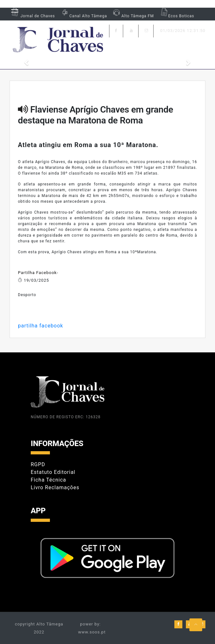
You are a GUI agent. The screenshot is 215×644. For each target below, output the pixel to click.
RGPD (38, 464)
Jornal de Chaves (32, 16)
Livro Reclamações (55, 487)
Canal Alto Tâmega (84, 16)
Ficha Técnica (48, 480)
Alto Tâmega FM (133, 16)
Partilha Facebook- (38, 273)
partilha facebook (40, 326)
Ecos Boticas (176, 16)
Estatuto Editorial (53, 472)
